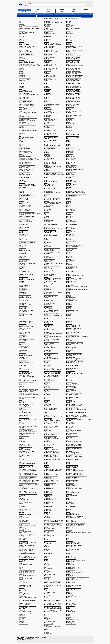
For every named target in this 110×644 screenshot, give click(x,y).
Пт (42, 16)
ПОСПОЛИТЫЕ (70, 367)
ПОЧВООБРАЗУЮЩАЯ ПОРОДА (73, 569)
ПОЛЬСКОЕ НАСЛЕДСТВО (50, 428)
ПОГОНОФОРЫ (23, 110)
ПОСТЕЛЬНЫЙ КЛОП (71, 390)
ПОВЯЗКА (21, 84)
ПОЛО (45, 241)
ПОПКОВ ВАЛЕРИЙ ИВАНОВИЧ (73, 57)
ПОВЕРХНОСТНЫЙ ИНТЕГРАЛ (26, 56)
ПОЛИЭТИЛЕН (47, 187)
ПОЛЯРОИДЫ (47, 512)
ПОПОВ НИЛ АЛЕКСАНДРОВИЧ (73, 95)
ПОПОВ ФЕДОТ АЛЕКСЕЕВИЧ (73, 102)
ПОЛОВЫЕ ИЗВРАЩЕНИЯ (49, 270)
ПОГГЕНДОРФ (22, 90)
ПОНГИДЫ (46, 584)
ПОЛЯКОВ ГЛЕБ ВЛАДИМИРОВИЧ (51, 454)
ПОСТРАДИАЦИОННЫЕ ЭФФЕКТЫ (74, 425)
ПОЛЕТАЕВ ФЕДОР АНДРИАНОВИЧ (27, 573)
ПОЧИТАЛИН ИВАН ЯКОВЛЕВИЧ (74, 588)
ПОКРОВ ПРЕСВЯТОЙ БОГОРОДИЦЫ (28, 464)
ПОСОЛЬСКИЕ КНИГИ (71, 348)
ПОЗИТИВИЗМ (23, 403)
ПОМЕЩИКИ (46, 540)
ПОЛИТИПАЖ (47, 128)
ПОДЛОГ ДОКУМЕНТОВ (25, 251)
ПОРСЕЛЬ (69, 201)
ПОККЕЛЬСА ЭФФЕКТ (24, 453)
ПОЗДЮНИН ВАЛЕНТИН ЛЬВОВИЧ (27, 397)
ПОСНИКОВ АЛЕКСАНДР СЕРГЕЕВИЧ (75, 342)
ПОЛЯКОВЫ (46, 462)
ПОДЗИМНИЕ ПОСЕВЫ (24, 226)
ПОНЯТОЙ (69, 37)
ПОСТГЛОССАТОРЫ (71, 386)
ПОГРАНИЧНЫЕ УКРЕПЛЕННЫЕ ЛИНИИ (28, 118)
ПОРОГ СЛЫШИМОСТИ (72, 160)
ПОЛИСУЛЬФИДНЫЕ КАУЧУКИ (50, 119)
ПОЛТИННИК (47, 332)
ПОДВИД (21, 154)
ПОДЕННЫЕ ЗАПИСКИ (24, 202)
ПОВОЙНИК (22, 74)
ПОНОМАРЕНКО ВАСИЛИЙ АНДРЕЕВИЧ (53, 607)
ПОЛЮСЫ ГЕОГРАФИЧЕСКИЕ (50, 436)
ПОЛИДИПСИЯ (47, 27)
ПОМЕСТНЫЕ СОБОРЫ (49, 530)
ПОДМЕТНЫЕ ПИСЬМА (24, 259)
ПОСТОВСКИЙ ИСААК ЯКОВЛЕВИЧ (74, 406)
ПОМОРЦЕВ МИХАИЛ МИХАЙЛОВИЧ (52, 555)
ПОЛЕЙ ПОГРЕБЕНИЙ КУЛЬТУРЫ (27, 545)
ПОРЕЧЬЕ (69, 144)
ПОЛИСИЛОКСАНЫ (48, 110)
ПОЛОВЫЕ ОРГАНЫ (48, 273)
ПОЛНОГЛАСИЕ (47, 222)
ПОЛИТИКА (46, 126)
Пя (59, 16)
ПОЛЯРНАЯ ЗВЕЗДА (48, 489)
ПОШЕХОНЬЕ (69, 610)
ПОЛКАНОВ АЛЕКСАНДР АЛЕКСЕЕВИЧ (52, 198)
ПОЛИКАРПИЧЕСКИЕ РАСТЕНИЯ (51, 43)
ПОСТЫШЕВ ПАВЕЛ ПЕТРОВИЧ (73, 433)
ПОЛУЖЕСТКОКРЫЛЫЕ (49, 346)
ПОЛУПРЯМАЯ (47, 379)
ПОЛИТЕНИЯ (47, 124)
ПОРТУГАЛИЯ (69, 244)
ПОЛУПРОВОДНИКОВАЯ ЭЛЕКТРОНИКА (53, 370)
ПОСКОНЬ (69, 316)
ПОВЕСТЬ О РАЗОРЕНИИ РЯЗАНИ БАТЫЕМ (29, 64)
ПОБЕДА (21, 23)
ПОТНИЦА (69, 501)
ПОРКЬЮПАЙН (70, 153)
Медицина (36, 12)
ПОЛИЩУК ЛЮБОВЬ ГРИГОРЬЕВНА (52, 182)
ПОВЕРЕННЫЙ (23, 43)
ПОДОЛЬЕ (22, 281)
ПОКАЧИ (21, 448)
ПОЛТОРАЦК (47, 335)
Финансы (49, 10)
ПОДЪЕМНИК (22, 359)
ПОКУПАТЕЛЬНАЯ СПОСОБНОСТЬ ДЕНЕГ (29, 493)
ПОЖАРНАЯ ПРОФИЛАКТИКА (26, 372)
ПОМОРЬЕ (46, 559)
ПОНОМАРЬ (46, 614)
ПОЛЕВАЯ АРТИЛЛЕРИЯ (25, 523)
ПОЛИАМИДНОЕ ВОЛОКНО (25, 585)
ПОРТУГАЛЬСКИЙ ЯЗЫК (72, 248)
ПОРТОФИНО (69, 237)
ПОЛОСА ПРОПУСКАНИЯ (49, 303)
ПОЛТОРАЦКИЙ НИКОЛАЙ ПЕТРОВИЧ (52, 337)
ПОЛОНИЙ (46, 287)
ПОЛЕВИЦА (22, 525)
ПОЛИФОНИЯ (47, 157)
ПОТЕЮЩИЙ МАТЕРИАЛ (72, 495)
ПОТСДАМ (69, 531)
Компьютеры (37, 10)
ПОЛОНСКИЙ (47, 294)
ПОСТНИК (69, 403)
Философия (86, 10)
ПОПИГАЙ (69, 55)
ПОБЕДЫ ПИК (22, 30)
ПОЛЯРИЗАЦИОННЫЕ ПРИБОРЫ (51, 475)
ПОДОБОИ (22, 276)
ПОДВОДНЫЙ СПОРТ (24, 171)
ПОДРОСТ (22, 316)
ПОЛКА (45, 197)
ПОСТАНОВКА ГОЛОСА (71, 384)
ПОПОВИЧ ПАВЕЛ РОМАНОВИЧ (73, 111)
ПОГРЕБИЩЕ (22, 126)
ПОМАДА (46, 515)
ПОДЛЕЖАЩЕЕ (23, 248)
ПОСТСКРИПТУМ (70, 428)
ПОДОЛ (21, 278)
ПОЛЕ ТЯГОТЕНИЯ (23, 520)
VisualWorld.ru (29, 640)
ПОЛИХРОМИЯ (47, 161)
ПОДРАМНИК (22, 313)
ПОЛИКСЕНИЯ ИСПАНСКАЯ (50, 57)
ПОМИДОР (46, 542)
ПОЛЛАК (46, 208)
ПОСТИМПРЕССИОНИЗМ (72, 395)
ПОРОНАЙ (69, 179)
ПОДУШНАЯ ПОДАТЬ (24, 348)
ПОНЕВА (46, 588)
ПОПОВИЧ (69, 110)
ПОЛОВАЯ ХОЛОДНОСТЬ (49, 249)
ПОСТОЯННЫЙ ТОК (71, 422)
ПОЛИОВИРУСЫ (47, 88)
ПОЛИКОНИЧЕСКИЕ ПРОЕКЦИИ (51, 52)
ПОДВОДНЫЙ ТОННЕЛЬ (25, 172)
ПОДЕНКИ (22, 201)
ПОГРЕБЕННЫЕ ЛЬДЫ (24, 124)
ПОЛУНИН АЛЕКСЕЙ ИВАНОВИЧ (51, 359)
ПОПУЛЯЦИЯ (69, 131)
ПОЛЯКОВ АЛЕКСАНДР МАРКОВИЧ (52, 451)
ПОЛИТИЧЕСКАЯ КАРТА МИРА (51, 129)
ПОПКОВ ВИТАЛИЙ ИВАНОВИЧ (73, 60)
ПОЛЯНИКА (46, 465)
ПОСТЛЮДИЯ (69, 400)
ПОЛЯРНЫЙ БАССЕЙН (49, 505)
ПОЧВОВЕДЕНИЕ (70, 565)
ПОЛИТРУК (46, 142)
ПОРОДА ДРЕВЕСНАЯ (71, 165)
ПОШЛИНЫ (69, 613)
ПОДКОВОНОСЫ (23, 240)
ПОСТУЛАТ (69, 429)
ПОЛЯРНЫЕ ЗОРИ (48, 498)
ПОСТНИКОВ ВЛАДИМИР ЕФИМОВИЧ (75, 404)
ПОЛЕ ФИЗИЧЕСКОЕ (24, 522)
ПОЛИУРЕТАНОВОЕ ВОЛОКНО (51, 147)
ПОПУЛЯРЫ (69, 129)
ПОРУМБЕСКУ (70, 256)
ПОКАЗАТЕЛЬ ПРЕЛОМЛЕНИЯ (26, 443)
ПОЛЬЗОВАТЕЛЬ (47, 406)
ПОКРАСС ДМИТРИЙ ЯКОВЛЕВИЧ (27, 461)
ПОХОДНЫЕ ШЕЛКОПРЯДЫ (72, 544)
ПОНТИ (45, 628)
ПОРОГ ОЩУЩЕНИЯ (71, 157)
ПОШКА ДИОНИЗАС (71, 612)
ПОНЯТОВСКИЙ (70, 34)
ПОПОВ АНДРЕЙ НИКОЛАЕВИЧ (73, 71)
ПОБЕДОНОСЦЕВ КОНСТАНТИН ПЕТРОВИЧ (29, 27)
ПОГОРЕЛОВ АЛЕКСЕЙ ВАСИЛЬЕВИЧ (28, 113)
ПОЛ (20, 497)
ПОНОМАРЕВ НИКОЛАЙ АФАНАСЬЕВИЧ (53, 603)
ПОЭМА (68, 616)
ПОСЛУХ (68, 339)
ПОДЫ (21, 364)
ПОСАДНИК (69, 296)
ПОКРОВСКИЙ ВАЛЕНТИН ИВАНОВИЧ (28, 471)
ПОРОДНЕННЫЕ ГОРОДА (72, 168)
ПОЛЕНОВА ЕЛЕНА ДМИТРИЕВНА (27, 559)
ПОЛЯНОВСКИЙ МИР (48, 468)
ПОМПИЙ (46, 576)
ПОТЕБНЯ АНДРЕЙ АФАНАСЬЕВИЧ (74, 454)
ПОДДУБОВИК (22, 197)
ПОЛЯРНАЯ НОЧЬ (48, 491)
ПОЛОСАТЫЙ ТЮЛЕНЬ (49, 309)
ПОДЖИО (21, 208)
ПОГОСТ (21, 115)
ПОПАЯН (68, 43)
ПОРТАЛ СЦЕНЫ (70, 209)
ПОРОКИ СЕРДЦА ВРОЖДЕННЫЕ (74, 176)
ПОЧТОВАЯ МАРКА (71, 602)
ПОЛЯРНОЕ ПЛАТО (48, 494)
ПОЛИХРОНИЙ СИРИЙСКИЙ (50, 164)
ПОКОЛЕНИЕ (22, 457)
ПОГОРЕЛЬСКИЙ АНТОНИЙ (25, 114)
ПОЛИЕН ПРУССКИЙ (48, 37)
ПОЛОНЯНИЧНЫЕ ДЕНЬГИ (50, 296)
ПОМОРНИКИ (47, 552)
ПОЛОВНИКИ (47, 254)
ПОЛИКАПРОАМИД (48, 41)
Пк (31, 16)
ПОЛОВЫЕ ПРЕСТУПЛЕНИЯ (50, 274)
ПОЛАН (21, 504)
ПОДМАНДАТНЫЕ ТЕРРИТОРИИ (26, 255)
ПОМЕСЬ (46, 534)
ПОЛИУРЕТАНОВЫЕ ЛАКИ (50, 149)
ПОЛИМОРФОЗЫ (48, 71)
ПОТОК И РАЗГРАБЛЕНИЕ (72, 504)
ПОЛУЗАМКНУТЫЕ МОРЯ (49, 348)
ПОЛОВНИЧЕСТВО (48, 255)
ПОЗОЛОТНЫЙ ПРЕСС (24, 424)
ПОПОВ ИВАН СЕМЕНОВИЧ (73, 86)
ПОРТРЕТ (69, 238)
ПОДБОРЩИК (22, 150)
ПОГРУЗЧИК (22, 133)
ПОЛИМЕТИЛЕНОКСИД (49, 66)
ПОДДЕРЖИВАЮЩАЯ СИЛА (26, 194)
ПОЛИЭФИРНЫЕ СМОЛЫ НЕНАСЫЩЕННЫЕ (54, 193)
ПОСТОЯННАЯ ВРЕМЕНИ (72, 408)
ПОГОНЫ (21, 111)
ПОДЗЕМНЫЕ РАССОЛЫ (25, 220)
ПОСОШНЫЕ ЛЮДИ (71, 357)
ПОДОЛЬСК (22, 283)
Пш (50, 16)
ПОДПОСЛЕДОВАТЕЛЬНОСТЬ (26, 305)
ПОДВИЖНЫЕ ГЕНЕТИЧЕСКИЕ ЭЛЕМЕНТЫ (29, 160)
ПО (20, 19)
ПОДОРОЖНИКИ (23, 290)
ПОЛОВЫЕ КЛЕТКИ (48, 272)
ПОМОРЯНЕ (46, 560)
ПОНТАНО (46, 625)
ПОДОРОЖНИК (23, 288)
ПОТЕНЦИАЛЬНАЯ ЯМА (72, 479)
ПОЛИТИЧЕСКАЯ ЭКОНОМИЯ (50, 133)
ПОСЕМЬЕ (69, 309)
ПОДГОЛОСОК (22, 182)
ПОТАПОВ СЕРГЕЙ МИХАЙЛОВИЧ (74, 447)
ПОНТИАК (46, 630)
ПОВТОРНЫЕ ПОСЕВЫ (24, 82)
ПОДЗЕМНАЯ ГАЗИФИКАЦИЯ (26, 211)
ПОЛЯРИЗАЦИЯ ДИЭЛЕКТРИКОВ (51, 480)
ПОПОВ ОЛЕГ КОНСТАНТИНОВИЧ (74, 96)
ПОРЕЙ (68, 142)
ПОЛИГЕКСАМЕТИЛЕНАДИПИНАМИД (28, 613)
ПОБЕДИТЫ (22, 25)
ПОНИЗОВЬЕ (47, 594)
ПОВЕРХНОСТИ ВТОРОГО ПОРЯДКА (27, 49)
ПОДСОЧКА (22, 330)
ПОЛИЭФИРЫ (47, 194)
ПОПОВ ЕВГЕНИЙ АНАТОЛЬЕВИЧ (74, 82)
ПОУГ (68, 540)
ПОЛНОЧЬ (46, 240)
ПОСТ (68, 375)
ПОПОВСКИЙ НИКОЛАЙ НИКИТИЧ (74, 115)
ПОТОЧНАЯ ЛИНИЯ (71, 513)
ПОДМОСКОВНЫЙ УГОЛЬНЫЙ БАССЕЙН (28, 263)
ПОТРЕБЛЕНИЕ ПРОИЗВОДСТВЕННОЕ (75, 525)
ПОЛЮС (46, 433)
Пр (39, 16)
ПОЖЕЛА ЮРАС (23, 379)
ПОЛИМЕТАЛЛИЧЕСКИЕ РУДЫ (51, 64)
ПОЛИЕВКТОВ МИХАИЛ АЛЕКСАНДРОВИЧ (53, 35)
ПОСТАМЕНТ (69, 381)
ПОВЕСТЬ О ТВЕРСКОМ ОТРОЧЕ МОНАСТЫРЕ (30, 66)
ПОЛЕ (21, 513)
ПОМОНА (46, 551)
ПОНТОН (68, 24)
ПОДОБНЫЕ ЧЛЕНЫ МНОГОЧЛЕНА (27, 274)
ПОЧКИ (68, 592)
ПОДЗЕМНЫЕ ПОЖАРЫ (25, 219)
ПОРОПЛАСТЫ (70, 186)
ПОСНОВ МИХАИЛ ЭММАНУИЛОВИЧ (75, 343)
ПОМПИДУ (46, 573)
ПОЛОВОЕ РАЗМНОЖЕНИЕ (50, 258)
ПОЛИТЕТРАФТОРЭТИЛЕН (50, 125)
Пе (25, 16)
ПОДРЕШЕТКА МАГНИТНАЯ (25, 314)
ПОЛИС (45, 102)
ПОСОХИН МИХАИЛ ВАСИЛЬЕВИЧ (74, 353)
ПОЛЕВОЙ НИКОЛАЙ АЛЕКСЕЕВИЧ (27, 534)
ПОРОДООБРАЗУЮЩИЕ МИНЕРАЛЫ (74, 169)
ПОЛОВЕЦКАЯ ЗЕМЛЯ (49, 251)
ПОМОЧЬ (46, 562)
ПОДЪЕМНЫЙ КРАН (24, 360)
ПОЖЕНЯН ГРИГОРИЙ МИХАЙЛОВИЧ (28, 381)
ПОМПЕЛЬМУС (47, 572)
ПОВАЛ (21, 35)
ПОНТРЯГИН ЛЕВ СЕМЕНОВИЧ (73, 28)
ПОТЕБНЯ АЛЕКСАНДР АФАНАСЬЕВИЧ (75, 453)
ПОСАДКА (69, 295)
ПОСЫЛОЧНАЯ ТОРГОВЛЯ (72, 436)
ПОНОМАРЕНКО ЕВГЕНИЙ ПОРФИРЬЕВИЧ (53, 610)
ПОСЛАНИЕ (69, 319)
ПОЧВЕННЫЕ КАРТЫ (71, 559)
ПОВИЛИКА (22, 68)
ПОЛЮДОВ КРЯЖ (48, 431)
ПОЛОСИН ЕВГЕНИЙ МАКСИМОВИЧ (52, 310)
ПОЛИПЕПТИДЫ (47, 92)
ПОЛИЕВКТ (46, 32)
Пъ (52, 16)
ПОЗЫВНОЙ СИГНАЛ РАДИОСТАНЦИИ (28, 426)
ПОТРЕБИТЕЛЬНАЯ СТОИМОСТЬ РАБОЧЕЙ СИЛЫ (78, 519)
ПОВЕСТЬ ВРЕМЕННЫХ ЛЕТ (26, 61)
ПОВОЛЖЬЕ (22, 75)
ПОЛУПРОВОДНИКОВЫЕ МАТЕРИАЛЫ (52, 371)
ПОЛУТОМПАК (47, 384)
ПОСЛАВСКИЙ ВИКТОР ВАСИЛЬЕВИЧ (75, 317)
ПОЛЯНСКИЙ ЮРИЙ (48, 472)
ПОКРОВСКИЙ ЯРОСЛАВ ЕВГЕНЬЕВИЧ (28, 483)
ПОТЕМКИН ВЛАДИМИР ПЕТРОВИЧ (74, 457)
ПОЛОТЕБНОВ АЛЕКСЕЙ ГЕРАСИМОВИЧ (53, 317)
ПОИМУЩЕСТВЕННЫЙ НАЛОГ (26, 429)
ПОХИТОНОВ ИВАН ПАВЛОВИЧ (73, 542)
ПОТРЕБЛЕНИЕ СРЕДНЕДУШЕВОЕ (74, 526)
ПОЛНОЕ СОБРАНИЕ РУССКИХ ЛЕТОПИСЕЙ (54, 229)
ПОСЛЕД (68, 323)
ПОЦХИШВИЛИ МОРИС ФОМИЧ (73, 549)
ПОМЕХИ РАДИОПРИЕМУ (49, 536)
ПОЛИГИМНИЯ (23, 617)
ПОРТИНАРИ (69, 227)
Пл (33, 16)
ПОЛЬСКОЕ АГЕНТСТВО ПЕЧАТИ (51, 426)
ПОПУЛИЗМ (69, 126)
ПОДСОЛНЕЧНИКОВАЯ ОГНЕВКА (27, 327)
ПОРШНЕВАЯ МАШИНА (72, 280)
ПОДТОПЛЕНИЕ (23, 341)
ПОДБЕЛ (21, 146)
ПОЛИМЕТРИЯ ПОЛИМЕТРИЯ (50, 68)
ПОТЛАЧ (68, 500)
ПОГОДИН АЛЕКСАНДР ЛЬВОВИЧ (27, 104)
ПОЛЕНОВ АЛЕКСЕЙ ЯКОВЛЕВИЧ (27, 549)
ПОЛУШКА (46, 390)
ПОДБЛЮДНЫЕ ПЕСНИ (24, 149)
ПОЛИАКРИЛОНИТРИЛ (24, 584)
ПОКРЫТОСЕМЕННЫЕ (24, 487)
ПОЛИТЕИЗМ (47, 122)
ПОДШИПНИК (22, 354)
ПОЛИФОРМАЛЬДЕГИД (49, 158)
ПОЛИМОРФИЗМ (47, 70)
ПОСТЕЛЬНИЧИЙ (70, 389)
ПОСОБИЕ (69, 345)
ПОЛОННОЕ (46, 291)
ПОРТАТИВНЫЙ (70, 216)
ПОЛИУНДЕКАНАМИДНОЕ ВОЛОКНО (52, 146)
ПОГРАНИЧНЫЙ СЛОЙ (24, 119)
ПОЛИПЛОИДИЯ (47, 93)
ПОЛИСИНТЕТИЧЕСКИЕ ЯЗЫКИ (51, 113)
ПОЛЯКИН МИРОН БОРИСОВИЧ (51, 450)
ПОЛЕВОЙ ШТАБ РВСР (24, 538)
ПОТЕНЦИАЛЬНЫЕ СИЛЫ (72, 480)
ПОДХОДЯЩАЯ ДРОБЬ (24, 349)
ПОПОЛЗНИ (69, 121)
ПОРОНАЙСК (69, 180)
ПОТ (67, 439)
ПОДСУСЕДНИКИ (23, 337)
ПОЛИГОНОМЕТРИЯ (48, 20)
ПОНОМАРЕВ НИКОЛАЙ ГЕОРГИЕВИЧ (52, 605)
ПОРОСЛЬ (69, 187)
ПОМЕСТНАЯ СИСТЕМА (49, 529)
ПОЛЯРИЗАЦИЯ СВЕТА (49, 482)
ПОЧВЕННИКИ (70, 556)
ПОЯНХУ (68, 619)
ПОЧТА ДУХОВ (70, 599)
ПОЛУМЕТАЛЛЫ (47, 357)
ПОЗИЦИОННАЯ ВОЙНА (25, 411)
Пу (43, 16)
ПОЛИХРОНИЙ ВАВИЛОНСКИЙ (51, 162)
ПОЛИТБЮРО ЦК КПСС (49, 121)
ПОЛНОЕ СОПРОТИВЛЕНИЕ (50, 230)
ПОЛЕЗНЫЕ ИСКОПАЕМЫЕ (25, 544)
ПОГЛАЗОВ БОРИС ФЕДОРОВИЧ (27, 92)
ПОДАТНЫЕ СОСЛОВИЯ (25, 143)
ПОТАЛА (68, 440)
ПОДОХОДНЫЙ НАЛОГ (24, 294)
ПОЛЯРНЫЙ (46, 504)
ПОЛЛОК (46, 213)
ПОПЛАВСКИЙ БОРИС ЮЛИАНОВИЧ (74, 63)
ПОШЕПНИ (69, 609)
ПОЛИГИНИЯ (22, 619)
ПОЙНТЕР (22, 439)
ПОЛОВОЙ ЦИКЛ (47, 262)
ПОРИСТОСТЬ (70, 151)
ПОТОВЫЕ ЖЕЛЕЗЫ (71, 502)
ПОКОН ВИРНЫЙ (23, 458)
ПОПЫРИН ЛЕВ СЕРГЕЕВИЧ (73, 136)
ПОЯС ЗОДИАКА (70, 621)
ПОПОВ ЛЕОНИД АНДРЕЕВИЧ (73, 89)
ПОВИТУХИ (22, 70)
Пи (29, 16)
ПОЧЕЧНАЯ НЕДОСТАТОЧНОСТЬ (74, 584)
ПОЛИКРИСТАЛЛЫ (48, 55)
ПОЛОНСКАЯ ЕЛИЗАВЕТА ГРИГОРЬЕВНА (53, 292)
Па (19, 16)
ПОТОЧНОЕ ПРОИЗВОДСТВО (73, 515)
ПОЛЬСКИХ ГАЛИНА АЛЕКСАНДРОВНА (52, 425)
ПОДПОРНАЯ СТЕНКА (24, 301)
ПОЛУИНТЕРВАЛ (48, 350)
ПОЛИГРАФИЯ (47, 21)
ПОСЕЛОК (69, 307)
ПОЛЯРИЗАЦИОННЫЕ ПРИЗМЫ (51, 476)
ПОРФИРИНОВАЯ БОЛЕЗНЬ (73, 267)
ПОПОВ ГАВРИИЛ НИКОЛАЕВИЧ (74, 78)
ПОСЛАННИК (69, 321)
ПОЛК (45, 196)
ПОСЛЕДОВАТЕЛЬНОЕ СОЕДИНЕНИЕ (75, 328)
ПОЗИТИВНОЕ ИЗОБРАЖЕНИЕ (26, 404)
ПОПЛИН (68, 64)
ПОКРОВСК (22, 468)
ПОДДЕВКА (22, 191)
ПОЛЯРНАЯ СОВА (48, 493)
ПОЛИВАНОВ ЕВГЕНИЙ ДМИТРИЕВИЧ (28, 598)
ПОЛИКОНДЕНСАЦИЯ (49, 50)
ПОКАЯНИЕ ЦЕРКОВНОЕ (25, 450)
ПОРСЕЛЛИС (69, 200)
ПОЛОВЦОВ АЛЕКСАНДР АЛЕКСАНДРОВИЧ (53, 263)
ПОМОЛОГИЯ (47, 549)
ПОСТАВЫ (69, 379)
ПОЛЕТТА (21, 574)
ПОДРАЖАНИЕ (23, 309)
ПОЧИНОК (69, 587)
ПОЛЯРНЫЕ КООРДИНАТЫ (50, 500)
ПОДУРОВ (22, 343)
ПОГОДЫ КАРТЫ (23, 108)
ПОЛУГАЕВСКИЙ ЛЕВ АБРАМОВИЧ (51, 342)
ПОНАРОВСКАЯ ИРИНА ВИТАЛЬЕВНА (52, 583)
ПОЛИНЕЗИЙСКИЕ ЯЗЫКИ (50, 77)
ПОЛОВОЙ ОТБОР (48, 260)
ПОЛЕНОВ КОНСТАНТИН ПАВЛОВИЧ (28, 558)
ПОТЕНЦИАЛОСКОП (71, 472)
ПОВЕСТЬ (22, 60)
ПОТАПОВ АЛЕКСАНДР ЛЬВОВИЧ (74, 446)
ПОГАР (21, 89)
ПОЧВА (68, 555)
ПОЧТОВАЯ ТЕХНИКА (71, 605)
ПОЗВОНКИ (22, 385)
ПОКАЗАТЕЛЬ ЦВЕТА (24, 444)
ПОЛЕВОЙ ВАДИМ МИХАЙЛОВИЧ (27, 531)
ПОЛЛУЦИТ (46, 216)
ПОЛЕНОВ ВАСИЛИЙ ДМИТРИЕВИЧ (27, 554)
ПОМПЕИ (46, 567)
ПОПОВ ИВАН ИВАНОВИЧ (72, 85)
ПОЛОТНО (46, 319)
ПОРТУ (68, 243)
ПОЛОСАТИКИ (47, 305)
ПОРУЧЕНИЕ (69, 258)
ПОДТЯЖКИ (22, 342)
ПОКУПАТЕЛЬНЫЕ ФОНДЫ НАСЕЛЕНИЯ (28, 494)
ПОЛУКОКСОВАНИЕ (48, 352)
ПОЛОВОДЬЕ (47, 256)
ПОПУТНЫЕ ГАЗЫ (70, 133)
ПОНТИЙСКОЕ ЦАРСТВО (72, 19)
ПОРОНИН (69, 183)
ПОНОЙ (45, 599)
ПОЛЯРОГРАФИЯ (48, 511)
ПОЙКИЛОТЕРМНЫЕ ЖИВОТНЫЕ (27, 433)
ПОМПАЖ (46, 566)
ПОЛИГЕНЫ (22, 616)
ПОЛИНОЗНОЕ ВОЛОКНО (49, 82)
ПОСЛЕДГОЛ (69, 324)
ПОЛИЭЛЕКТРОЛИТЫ (49, 186)
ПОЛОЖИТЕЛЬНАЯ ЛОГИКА (50, 280)
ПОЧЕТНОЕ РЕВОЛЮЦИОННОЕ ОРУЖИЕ (76, 578)
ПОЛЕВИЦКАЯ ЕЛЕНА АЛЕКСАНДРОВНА (28, 526)
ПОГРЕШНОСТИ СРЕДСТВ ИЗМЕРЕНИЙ (28, 131)
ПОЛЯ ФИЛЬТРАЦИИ (48, 447)
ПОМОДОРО (47, 547)
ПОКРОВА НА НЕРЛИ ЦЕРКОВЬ (26, 465)
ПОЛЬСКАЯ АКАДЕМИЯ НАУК (50, 408)
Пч (48, 16)
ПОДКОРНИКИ (22, 245)
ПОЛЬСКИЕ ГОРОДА (48, 415)
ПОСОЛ (68, 346)
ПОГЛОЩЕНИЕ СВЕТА (24, 99)
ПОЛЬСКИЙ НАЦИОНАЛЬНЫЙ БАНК (52, 421)
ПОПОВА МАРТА (70, 107)
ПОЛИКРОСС (47, 56)
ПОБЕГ (21, 21)
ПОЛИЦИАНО (47, 171)
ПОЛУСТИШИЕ (47, 382)
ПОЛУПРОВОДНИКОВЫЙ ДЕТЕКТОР (52, 374)
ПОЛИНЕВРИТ (47, 74)
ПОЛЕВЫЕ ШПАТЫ (23, 541)
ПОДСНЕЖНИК (23, 324)
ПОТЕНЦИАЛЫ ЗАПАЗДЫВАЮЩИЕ (74, 473)
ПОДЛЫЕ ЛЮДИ (23, 252)
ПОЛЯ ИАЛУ (46, 443)
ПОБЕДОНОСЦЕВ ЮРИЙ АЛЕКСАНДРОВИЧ (29, 28)
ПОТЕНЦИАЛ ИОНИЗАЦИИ (72, 466)
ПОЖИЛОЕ (22, 384)
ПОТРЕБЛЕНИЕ (70, 520)
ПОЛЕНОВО (22, 560)
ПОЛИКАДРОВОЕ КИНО (49, 39)
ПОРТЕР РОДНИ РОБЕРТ (72, 225)
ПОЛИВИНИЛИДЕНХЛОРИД (25, 603)
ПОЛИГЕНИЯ (22, 614)
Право (73, 10)
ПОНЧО (68, 30)
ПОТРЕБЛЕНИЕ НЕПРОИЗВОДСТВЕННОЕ (76, 523)
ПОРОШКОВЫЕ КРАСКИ (72, 197)
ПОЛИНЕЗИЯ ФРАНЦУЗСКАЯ (50, 79)
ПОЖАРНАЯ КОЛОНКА (24, 370)
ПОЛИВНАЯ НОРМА (24, 607)
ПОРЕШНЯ (69, 146)
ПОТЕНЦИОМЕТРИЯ (71, 484)
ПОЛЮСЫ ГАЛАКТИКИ (49, 435)
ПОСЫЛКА (69, 435)
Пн (35, 16)
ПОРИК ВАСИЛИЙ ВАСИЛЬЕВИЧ (74, 150)
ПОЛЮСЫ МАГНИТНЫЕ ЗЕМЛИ (51, 439)
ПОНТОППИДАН (70, 25)
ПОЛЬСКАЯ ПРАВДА (48, 414)
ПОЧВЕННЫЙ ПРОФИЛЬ (72, 562)
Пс (40, 16)
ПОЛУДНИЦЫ (47, 345)
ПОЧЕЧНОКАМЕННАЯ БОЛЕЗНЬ (73, 585)
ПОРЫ (68, 284)
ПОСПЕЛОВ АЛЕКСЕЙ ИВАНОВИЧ (74, 359)
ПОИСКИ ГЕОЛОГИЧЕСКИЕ (25, 431)
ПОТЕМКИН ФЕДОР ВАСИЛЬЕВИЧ (74, 461)
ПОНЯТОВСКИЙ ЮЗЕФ (71, 35)
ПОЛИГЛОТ (22, 620)
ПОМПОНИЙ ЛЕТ (48, 578)
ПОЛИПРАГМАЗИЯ (48, 95)
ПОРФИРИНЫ (69, 269)
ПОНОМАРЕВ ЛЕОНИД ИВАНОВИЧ (51, 602)
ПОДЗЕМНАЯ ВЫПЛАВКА (25, 209)
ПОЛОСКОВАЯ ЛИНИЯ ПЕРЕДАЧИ (51, 313)
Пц (47, 16)
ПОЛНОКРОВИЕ (47, 233)
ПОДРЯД (21, 319)
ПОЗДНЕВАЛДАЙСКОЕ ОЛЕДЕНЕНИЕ (28, 390)
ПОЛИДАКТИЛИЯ (48, 24)
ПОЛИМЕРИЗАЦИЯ (48, 60)
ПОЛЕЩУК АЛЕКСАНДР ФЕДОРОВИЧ (28, 576)
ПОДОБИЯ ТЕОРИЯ (24, 273)
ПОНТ (45, 623)
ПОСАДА (68, 292)
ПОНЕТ (45, 589)
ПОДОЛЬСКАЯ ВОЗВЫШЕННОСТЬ (27, 284)
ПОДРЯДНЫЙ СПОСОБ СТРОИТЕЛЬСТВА (29, 320)
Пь (55, 16)
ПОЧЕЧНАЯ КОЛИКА (71, 581)
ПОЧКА (68, 591)
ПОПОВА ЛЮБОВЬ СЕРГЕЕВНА (73, 106)
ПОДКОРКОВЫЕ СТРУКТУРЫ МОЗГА (27, 243)
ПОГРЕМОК (22, 128)
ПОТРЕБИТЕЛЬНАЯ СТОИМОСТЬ (74, 518)
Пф (44, 16)
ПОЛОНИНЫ (47, 288)
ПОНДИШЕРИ (47, 587)
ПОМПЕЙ (46, 570)
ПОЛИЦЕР (46, 169)
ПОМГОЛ (46, 516)
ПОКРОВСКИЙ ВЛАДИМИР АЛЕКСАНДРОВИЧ (29, 472)
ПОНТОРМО (69, 27)
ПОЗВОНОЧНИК (23, 386)
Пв (21, 16)
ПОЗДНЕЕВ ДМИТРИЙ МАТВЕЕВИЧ (27, 393)
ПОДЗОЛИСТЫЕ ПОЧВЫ (25, 227)
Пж (26, 16)
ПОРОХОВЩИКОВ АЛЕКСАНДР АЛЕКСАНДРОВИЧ (77, 193)
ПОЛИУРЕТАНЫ (47, 150)
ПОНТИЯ (68, 23)
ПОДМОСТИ (22, 265)
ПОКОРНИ (22, 460)
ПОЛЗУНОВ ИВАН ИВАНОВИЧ (26, 578)
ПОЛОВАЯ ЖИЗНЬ (48, 247)
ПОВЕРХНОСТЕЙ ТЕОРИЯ (25, 48)
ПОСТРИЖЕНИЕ (70, 426)
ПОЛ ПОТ (21, 498)
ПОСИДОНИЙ (69, 314)
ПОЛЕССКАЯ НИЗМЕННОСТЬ (26, 565)
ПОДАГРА (21, 139)
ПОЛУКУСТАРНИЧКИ (48, 356)
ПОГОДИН (22, 107)
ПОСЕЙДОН (69, 305)
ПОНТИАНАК (47, 631)
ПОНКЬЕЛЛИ (47, 596)
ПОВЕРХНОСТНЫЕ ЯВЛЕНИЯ (26, 55)
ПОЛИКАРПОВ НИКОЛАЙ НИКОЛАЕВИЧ (53, 45)
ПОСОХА (68, 352)
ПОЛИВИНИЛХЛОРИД (24, 605)
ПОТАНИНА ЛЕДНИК (71, 443)
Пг (22, 16)
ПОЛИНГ (46, 72)
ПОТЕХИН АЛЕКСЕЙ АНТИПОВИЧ (74, 491)
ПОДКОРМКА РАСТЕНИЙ (25, 244)
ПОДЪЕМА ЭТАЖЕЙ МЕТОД (25, 356)
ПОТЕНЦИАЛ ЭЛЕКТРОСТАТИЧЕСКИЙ (75, 471)
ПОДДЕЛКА (22, 193)
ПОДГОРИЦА (22, 183)
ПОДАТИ (21, 142)
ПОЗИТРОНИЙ (23, 410)
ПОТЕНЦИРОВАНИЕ (71, 486)
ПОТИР (68, 498)
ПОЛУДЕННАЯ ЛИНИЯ (49, 343)
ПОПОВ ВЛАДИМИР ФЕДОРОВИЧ (74, 77)
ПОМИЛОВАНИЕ (47, 544)
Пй (30, 16)
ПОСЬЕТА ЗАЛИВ (70, 437)
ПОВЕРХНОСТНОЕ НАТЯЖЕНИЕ (27, 53)
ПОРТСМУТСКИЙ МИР (71, 241)
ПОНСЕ (45, 617)
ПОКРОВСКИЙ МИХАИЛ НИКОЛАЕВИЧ (28, 478)
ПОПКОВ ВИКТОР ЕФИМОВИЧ (73, 59)
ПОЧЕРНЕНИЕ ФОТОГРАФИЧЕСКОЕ (74, 573)
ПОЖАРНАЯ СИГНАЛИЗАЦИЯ (26, 374)
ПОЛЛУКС (46, 215)
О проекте (30, 4)
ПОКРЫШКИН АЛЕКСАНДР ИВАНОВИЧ (28, 490)
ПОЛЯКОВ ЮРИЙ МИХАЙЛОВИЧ (51, 461)
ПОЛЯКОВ (46, 458)
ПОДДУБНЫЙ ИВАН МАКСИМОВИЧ (27, 196)
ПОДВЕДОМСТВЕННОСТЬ (25, 151)
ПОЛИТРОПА (47, 139)
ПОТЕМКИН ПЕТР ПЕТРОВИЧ (73, 460)
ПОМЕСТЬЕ (46, 533)
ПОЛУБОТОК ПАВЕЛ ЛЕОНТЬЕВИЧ (51, 339)
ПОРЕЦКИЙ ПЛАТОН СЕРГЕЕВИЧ (74, 143)
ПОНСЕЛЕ (46, 620)
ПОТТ (68, 534)
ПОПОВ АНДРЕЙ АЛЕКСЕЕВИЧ (73, 70)
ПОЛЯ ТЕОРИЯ (47, 446)
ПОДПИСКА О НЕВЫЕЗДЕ (25, 295)
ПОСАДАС (69, 294)
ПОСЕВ (68, 303)
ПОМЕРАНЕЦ (47, 518)
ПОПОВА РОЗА (70, 108)
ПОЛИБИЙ (22, 595)
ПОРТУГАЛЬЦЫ (70, 249)
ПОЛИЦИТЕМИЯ (47, 176)
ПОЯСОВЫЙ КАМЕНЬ (71, 624)
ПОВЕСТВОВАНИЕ (23, 59)
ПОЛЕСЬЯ (22, 567)
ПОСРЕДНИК (69, 370)
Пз (28, 16)
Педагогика (49, 12)
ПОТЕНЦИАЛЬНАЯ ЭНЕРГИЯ (73, 478)
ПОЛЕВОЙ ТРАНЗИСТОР (25, 536)
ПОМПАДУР (46, 565)
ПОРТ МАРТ (69, 205)
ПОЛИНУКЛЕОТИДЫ (48, 85)
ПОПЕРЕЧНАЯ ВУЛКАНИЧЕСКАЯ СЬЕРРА (76, 49)
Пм (34, 16)
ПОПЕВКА (69, 45)
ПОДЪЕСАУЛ (22, 361)
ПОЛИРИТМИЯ (47, 100)
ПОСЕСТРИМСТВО (71, 312)
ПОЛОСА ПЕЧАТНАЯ (48, 301)
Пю (58, 16)
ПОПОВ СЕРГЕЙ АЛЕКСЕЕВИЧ (73, 99)
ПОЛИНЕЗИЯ (47, 81)
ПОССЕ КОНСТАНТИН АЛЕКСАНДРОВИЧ (75, 374)
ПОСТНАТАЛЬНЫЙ (71, 401)
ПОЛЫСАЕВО (47, 400)
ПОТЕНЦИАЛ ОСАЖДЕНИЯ (72, 468)
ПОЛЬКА (46, 407)
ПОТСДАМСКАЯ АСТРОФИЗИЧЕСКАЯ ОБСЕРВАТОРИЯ (79, 533)
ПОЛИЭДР (46, 183)
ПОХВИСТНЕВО (70, 541)
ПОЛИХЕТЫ (46, 160)
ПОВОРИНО (22, 77)
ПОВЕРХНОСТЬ (23, 57)
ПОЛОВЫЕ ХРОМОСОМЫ (49, 276)
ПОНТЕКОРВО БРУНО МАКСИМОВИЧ (52, 627)
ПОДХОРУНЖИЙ (23, 350)
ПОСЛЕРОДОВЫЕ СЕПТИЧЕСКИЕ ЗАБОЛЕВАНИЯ (77, 337)
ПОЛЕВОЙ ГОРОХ (23, 533)
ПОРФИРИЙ (69, 265)
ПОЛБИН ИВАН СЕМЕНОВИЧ (26, 509)
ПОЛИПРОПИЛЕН (48, 96)
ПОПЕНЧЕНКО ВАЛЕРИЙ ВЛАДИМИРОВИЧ (76, 46)
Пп (38, 16)
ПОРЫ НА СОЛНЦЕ (71, 285)
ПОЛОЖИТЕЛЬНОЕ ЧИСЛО (50, 281)
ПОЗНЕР (21, 422)
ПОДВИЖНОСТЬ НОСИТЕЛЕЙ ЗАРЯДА (28, 158)
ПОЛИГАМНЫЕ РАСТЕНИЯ (25, 612)
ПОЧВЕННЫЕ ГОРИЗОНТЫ (72, 558)
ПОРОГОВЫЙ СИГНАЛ (71, 161)
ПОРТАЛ (68, 208)
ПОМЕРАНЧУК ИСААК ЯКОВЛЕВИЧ (51, 525)
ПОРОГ (68, 155)
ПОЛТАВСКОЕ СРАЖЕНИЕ (50, 331)
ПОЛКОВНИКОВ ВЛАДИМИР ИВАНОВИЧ (53, 202)
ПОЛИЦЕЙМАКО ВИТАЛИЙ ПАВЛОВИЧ (52, 166)
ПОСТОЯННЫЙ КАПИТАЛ (72, 414)
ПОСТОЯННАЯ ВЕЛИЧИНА (72, 407)
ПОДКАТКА (22, 237)
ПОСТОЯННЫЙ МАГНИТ (72, 418)
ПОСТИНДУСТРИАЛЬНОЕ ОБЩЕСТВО (75, 396)
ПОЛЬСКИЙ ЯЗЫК (48, 424)
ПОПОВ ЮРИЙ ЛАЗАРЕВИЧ (72, 104)
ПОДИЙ (21, 231)
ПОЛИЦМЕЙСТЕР (48, 179)
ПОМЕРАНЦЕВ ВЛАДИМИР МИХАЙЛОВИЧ (53, 522)
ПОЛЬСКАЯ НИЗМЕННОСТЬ (50, 410)
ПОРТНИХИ (69, 233)
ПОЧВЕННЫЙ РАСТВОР (72, 563)
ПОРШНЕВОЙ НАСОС (71, 281)
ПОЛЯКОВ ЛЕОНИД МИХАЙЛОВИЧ (51, 455)
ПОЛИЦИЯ (46, 178)
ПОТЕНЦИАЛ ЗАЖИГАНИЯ (72, 465)
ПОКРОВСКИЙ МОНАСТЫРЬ (26, 479)
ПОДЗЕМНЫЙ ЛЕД (23, 223)
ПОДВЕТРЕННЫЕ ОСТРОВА (26, 153)
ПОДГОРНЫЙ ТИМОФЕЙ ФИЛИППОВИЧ (28, 186)
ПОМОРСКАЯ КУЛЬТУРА (49, 554)
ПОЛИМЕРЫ (46, 63)
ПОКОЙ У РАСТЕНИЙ (24, 455)
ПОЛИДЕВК (46, 25)
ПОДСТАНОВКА (23, 331)
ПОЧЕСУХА (69, 574)
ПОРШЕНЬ (69, 277)
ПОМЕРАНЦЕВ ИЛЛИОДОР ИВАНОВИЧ (52, 523)
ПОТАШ (68, 450)
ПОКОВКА (22, 454)
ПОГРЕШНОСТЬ (23, 132)
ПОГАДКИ (21, 85)
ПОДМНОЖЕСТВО (23, 260)
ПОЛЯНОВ (46, 466)
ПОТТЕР (68, 536)
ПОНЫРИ (68, 31)
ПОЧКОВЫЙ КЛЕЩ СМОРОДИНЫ (74, 596)
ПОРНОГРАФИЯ (70, 154)
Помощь (35, 4)
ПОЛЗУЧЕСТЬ (22, 581)
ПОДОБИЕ (22, 269)
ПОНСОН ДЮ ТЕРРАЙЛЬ (49, 621)
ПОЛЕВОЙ (22, 530)
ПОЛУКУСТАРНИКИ (48, 354)
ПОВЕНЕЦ (22, 42)
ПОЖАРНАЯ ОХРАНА (24, 371)
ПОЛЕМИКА (22, 547)
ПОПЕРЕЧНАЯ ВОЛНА (71, 48)
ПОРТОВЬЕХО (70, 236)
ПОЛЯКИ (46, 448)
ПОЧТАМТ (69, 601)
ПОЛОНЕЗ (46, 285)
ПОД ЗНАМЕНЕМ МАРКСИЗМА (26, 137)
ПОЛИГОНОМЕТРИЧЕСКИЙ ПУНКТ (51, 19)
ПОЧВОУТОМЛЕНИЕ (71, 570)
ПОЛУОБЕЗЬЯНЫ (48, 360)
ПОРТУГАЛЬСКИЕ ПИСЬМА (72, 247)
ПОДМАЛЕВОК (23, 254)
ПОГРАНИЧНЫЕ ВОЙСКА (25, 117)
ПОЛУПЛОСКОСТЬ (48, 364)
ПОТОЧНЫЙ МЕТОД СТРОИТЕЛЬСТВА (75, 516)
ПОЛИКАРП (46, 42)
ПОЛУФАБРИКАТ (47, 388)
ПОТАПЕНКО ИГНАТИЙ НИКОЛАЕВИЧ (75, 444)
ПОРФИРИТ (69, 270)
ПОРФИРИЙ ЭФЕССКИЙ (72, 266)
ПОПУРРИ (69, 132)
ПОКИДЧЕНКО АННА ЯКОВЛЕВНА (27, 451)
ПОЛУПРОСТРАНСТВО (49, 378)
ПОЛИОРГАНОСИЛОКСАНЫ (50, 90)
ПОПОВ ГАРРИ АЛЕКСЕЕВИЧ (73, 81)
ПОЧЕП (68, 572)
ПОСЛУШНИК (69, 341)
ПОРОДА (68, 164)
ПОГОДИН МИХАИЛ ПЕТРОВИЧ (26, 106)
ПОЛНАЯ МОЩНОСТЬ (49, 220)
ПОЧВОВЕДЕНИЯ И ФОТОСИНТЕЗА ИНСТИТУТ (77, 566)
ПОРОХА (68, 190)
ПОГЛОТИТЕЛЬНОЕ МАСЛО (25, 96)
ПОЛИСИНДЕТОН (48, 111)
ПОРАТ (68, 139)
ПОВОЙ (21, 72)
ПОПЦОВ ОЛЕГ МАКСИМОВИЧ (73, 135)
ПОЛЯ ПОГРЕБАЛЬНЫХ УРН (50, 444)
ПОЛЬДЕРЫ (46, 403)
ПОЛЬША (46, 429)
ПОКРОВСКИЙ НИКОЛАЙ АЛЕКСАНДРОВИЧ (29, 480)
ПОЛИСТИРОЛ (47, 118)
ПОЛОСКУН (46, 314)
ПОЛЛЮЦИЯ (47, 218)
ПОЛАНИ (21, 505)
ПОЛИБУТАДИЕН (23, 596)
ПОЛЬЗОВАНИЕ (47, 404)
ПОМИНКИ (46, 545)
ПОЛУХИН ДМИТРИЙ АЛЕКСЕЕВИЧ (52, 389)
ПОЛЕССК (22, 563)
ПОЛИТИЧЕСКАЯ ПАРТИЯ (50, 131)
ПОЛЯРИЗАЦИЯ (47, 478)
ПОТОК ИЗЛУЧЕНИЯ (71, 505)
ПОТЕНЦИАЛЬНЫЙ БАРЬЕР (73, 482)
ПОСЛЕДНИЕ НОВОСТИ (72, 327)
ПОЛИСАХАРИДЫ (48, 106)
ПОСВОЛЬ (69, 302)
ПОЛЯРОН (46, 513)
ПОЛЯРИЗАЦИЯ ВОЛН (49, 479)
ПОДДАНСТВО (22, 190)
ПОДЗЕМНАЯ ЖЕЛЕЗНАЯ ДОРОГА (27, 212)
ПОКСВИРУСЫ (23, 491)
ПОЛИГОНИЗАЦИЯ (23, 624)
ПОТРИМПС (69, 530)
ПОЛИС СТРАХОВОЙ (48, 103)
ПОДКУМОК (22, 247)
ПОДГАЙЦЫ (22, 180)
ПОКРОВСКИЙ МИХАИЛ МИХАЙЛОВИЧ (28, 476)
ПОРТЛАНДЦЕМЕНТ (71, 229)
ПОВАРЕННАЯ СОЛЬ (24, 38)
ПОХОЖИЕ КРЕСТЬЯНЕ (72, 547)
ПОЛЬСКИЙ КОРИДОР (49, 419)
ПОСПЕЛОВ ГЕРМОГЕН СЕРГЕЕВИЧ (74, 361)
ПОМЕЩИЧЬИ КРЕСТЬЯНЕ (50, 541)
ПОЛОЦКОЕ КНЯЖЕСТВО (49, 325)
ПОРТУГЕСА (69, 251)
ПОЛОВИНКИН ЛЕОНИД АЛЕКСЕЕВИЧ (52, 252)
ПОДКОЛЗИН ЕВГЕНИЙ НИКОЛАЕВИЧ (28, 241)
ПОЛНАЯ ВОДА (47, 219)
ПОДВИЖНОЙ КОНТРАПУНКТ (26, 157)
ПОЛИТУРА (46, 143)
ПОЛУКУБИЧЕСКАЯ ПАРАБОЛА (51, 353)
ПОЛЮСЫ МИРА (47, 440)
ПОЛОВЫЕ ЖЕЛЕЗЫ (48, 269)
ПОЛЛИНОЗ (46, 212)
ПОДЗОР (21, 229)
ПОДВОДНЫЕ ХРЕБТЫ (24, 168)
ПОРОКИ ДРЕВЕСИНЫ (71, 172)
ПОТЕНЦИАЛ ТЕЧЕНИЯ (72, 469)
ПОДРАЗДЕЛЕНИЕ (23, 312)
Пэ (56, 16)
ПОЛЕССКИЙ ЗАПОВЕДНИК (25, 566)
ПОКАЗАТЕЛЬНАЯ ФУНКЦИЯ (26, 447)
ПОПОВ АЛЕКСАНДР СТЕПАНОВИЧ (74, 67)
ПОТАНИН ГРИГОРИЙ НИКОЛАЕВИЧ (74, 442)
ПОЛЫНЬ (46, 397)
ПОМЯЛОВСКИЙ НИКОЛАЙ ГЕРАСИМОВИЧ (53, 581)
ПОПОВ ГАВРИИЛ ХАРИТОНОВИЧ (74, 79)
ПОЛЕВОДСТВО (23, 529)
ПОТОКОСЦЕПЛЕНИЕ (71, 508)
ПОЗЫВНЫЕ (22, 428)
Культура (24, 12)
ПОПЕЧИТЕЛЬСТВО (71, 53)
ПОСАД (68, 291)
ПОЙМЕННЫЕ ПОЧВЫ (24, 436)
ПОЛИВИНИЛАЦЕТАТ (24, 602)
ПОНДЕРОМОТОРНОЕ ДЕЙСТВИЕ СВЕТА (53, 585)
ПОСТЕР (68, 392)
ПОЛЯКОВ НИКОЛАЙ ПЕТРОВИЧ (51, 457)
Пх (46, 16)
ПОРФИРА (69, 263)
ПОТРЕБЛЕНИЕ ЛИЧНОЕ (72, 522)
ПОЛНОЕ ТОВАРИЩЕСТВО (50, 231)
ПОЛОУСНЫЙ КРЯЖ (48, 321)
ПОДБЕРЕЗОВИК (23, 147)
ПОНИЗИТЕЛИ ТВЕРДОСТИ (50, 592)
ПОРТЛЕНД (69, 230)
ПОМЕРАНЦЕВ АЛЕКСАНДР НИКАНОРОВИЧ (54, 520)
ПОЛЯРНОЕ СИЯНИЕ (48, 495)
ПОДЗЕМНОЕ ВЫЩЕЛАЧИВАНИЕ (27, 216)
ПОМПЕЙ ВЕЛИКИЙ (48, 569)
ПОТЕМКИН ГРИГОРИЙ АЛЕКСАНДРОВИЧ (76, 458)
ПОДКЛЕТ (21, 238)
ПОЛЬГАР (46, 401)
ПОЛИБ (21, 592)
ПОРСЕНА (69, 202)
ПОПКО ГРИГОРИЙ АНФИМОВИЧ (74, 56)
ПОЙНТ (21, 437)
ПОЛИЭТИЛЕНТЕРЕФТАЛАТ (50, 189)
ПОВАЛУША (22, 37)
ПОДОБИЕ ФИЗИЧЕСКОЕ (25, 270)
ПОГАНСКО (22, 88)
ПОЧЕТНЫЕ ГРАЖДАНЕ (72, 580)
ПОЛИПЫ (46, 99)
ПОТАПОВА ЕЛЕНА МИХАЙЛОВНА (74, 448)
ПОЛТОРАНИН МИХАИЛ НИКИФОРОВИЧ (53, 334)
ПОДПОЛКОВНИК (23, 299)
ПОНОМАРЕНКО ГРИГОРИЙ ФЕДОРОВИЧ (53, 609)
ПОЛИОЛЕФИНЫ (47, 89)
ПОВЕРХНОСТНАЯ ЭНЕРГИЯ (26, 52)
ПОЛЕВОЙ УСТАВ (23, 537)
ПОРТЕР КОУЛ (70, 220)
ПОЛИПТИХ (46, 97)
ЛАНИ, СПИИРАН (30, 638)
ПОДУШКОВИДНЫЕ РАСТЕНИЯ (26, 346)
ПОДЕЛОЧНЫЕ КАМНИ (24, 200)
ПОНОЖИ (46, 598)
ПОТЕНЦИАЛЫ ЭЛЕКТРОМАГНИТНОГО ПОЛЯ (77, 476)
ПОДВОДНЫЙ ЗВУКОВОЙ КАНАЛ (27, 169)
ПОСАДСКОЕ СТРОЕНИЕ (72, 301)
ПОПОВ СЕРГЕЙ (70, 100)
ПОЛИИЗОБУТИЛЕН (48, 38)
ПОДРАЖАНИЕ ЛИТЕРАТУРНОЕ (26, 310)
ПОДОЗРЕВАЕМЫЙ (24, 277)
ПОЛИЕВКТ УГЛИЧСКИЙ (49, 34)
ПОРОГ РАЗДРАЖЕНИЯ (72, 158)
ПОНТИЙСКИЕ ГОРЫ (48, 634)
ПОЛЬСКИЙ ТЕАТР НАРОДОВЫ (51, 422)
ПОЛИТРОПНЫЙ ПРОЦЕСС (50, 140)
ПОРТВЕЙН (69, 218)
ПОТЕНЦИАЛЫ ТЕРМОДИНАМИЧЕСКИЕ (75, 475)
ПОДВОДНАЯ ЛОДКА (24, 164)
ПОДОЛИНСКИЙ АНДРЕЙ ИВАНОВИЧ (28, 280)
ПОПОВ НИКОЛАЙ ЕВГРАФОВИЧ (74, 93)
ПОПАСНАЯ (69, 42)
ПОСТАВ (68, 377)
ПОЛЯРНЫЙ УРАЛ (48, 509)
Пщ (51, 16)
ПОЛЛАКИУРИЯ (47, 209)
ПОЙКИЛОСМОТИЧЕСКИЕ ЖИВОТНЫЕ (28, 432)
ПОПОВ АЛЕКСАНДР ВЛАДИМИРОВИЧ (75, 66)
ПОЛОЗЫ (46, 283)
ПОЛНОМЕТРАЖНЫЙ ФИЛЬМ (50, 236)
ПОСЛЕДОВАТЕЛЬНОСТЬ (72, 330)
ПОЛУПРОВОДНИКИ (48, 368)
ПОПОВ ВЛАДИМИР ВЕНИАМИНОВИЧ (75, 75)
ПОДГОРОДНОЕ (23, 187)
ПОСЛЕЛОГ (69, 334)
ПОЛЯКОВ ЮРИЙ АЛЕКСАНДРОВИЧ (52, 460)
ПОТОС (68, 511)
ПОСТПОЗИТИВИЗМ (71, 424)
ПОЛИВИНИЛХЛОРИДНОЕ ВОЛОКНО (28, 606)
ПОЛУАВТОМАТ (47, 338)
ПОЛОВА (46, 245)
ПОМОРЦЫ (46, 556)
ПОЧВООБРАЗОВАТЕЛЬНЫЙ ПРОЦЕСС (75, 567)
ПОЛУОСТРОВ (47, 361)
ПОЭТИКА (69, 617)
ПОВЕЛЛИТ (22, 41)
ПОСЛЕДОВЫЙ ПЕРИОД (72, 331)
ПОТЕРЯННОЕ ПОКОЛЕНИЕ (73, 490)
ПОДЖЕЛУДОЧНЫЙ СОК (25, 207)
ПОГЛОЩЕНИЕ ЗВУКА (24, 97)
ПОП (67, 39)
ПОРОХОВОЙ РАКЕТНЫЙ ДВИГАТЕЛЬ (75, 191)
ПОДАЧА (21, 144)
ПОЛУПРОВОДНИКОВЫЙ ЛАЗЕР (51, 377)
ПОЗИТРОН (22, 408)
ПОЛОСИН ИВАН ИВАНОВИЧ (50, 312)
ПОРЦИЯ (68, 274)
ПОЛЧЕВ (46, 393)
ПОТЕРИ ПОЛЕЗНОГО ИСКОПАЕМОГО (75, 489)
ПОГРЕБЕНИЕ (22, 122)
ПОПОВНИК (69, 114)
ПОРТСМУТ (69, 240)
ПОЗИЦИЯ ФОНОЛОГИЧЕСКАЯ (26, 415)
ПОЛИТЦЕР (46, 144)
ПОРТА (68, 207)
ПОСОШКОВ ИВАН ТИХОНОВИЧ (73, 354)
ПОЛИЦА (46, 165)
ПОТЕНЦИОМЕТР (70, 483)
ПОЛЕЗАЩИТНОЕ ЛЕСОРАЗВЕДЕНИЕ (28, 542)
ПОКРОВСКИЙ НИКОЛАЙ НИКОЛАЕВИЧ (28, 482)
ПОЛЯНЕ (46, 464)
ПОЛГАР (21, 511)
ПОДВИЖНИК (22, 155)
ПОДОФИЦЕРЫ (23, 292)
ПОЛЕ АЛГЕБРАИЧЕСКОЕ (25, 515)
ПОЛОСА (46, 299)
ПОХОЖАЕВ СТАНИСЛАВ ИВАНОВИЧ (75, 545)
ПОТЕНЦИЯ (69, 487)
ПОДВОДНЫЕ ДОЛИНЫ (24, 166)
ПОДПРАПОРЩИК (23, 306)
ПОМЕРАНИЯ (47, 519)
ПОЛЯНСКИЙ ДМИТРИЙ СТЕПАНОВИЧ (52, 471)
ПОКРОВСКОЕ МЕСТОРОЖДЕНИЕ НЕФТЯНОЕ (30, 484)
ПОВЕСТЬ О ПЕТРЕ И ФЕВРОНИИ (27, 63)
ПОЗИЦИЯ (22, 414)
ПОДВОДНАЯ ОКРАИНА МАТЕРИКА (27, 165)
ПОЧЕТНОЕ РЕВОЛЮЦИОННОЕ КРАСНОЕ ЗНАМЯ (77, 577)
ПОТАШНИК (69, 451)
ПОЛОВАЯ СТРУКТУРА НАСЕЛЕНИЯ (52, 248)
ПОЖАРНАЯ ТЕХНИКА (24, 375)
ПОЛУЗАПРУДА (47, 349)
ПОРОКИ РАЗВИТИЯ (71, 173)
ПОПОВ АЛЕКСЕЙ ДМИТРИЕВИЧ (74, 68)
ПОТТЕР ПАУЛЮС (70, 537)
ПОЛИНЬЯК (46, 86)
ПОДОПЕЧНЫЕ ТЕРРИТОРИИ (26, 285)
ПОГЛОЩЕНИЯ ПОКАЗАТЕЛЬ (26, 102)
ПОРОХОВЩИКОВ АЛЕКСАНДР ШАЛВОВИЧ (76, 194)
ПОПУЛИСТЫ (69, 128)
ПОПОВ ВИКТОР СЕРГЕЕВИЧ (73, 74)
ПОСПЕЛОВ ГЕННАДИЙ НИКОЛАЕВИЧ (75, 360)
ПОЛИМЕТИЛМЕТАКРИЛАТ (50, 67)
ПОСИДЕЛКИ (69, 313)
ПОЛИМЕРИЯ (47, 61)
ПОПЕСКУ (69, 52)
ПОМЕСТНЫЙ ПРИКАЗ (49, 531)
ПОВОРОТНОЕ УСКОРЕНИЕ (26, 79)
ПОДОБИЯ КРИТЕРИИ (24, 272)
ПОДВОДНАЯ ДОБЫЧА (24, 161)
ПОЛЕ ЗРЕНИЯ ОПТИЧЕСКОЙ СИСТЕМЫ (28, 519)
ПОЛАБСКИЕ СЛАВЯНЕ (24, 500)
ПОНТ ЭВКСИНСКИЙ (48, 624)
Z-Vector (23, 641)
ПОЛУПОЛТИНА (47, 366)
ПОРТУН (68, 254)
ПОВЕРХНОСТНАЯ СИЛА (25, 50)
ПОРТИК (68, 226)
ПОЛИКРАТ (46, 53)
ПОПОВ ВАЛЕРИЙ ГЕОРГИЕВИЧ (74, 72)
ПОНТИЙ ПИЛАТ (47, 632)
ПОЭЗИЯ (68, 614)
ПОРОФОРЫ (69, 189)
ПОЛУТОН (46, 385)
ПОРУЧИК (69, 259)
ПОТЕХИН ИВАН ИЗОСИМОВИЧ (73, 493)
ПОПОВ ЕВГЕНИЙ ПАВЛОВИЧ (73, 84)
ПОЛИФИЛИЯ (47, 155)
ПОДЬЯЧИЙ (22, 367)
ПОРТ (68, 204)
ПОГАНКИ (21, 86)
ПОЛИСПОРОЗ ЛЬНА (48, 117)
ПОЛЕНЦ (21, 562)
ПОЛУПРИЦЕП (47, 367)
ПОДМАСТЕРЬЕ (23, 258)
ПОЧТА (68, 598)
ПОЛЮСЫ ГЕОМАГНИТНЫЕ (50, 437)
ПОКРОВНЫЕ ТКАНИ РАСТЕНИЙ (27, 466)
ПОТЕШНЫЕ (69, 494)
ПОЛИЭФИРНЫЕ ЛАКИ (49, 191)
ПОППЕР (68, 122)
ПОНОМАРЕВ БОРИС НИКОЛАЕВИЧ (52, 601)
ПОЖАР (21, 368)
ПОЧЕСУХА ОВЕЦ (70, 576)
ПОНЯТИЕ (69, 32)
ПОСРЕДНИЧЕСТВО (71, 371)
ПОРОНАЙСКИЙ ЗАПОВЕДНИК (73, 182)
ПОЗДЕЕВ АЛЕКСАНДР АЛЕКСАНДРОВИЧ (29, 389)
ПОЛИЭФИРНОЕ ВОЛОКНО (50, 190)
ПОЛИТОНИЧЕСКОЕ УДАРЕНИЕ (51, 136)
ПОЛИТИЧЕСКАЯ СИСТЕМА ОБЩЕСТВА (53, 132)
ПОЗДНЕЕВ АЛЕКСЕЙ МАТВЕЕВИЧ (27, 392)
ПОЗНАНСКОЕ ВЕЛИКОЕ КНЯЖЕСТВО (28, 419)
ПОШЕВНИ (69, 607)
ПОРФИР (68, 262)
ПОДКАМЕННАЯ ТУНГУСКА (25, 234)
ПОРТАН (68, 213)
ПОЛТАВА (46, 328)
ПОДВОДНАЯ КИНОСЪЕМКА (26, 162)
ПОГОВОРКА (22, 103)
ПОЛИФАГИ (46, 153)
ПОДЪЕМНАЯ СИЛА (24, 357)
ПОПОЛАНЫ (69, 119)
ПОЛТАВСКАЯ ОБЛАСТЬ (49, 330)
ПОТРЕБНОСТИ (70, 527)
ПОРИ (68, 149)
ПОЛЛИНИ (46, 211)
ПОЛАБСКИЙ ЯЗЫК (24, 501)
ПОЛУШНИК (46, 392)
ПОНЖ (45, 591)
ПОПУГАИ (69, 125)
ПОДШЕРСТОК (23, 353)
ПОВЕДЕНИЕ (22, 39)
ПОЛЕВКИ (22, 527)
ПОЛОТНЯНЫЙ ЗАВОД (49, 320)
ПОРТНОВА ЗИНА (70, 234)
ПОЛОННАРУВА (47, 290)
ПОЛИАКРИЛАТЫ (23, 583)
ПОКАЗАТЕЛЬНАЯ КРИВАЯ (25, 446)
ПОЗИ (21, 400)
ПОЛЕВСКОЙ (22, 540)
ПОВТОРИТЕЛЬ (23, 81)
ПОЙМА (21, 435)
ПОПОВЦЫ (69, 117)
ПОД (20, 136)
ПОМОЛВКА (46, 548)
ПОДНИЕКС (22, 267)
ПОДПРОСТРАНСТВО (24, 307)
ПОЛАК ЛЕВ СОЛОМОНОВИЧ (26, 502)
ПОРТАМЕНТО (70, 212)
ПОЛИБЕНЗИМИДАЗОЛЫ (25, 594)
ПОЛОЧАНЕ (46, 327)
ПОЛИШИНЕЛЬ (47, 180)
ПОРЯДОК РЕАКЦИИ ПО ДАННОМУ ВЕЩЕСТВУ (77, 290)
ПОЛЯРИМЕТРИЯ (48, 487)
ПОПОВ (68, 103)
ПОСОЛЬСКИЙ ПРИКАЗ (72, 349)
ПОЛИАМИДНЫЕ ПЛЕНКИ (25, 587)
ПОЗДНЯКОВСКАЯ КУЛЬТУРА (26, 396)
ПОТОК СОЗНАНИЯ (71, 507)
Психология (61, 10)
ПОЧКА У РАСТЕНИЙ (71, 589)
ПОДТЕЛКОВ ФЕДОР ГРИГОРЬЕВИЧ (27, 339)
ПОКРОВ (21, 462)
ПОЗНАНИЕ (22, 417)
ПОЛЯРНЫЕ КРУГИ (48, 501)
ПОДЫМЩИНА (22, 366)
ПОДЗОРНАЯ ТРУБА (24, 230)
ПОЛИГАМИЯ (22, 610)
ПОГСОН (21, 135)
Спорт (74, 12)
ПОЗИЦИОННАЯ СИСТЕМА (25, 413)
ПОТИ (68, 497)
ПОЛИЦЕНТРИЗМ (48, 168)
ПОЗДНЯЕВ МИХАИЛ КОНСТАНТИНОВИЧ (28, 395)
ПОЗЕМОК (22, 399)
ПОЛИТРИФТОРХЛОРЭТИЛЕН (50, 137)
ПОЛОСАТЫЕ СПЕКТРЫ (49, 307)
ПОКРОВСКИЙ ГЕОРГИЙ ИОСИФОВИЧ (28, 473)
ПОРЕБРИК (69, 140)
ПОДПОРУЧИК (22, 303)
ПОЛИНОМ (46, 84)
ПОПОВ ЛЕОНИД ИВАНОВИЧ (73, 90)
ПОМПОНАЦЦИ (47, 577)
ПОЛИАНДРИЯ (23, 589)
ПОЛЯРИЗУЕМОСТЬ (48, 484)
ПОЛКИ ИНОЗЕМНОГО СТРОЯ (50, 200)
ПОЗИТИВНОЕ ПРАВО (24, 406)
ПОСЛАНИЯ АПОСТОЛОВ (72, 320)
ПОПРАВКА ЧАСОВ (71, 124)
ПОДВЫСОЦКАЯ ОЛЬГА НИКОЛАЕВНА (28, 179)
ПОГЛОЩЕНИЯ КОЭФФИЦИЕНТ (26, 100)
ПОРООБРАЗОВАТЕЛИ (71, 184)
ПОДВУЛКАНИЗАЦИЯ (24, 178)
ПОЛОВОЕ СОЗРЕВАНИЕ (49, 259)
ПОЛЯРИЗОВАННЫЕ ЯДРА (50, 483)
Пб (20, 16)
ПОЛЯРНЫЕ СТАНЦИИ (49, 502)
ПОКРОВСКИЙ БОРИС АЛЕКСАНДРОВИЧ (28, 469)
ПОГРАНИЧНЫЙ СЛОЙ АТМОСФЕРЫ (27, 121)
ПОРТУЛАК (69, 252)
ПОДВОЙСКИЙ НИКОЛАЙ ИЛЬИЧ (27, 175)
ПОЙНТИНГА (22, 442)
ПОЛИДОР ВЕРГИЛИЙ (49, 30)
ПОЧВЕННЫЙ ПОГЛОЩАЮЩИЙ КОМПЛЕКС (76, 560)
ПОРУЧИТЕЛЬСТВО (71, 260)
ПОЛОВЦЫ (46, 265)
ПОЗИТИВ (22, 401)
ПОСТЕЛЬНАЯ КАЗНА (71, 388)
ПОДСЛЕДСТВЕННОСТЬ (25, 323)
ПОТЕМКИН (69, 455)
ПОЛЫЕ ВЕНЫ (47, 395)
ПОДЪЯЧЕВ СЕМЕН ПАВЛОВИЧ (26, 363)
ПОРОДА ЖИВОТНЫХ (71, 166)
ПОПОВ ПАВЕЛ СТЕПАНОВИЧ (73, 97)
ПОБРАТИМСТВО (23, 34)
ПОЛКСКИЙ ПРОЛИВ (48, 205)
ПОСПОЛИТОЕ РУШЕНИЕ (72, 366)
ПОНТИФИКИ (69, 21)
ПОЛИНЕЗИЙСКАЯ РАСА (49, 75)
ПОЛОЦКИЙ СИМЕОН (49, 324)
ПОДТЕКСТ (22, 338)
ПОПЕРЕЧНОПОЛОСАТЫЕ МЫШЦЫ (74, 50)
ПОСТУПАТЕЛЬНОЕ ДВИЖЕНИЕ (73, 431)
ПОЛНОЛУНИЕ (47, 234)
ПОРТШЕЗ (69, 255)
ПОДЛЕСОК (22, 249)
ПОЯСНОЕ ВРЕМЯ (70, 623)
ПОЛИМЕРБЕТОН (48, 59)
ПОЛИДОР (46, 28)
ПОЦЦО (68, 551)
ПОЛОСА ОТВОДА (48, 302)
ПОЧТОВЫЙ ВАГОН (71, 606)
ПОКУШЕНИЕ (22, 495)
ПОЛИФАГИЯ (47, 154)
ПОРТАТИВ (69, 215)
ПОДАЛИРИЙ (22, 140)
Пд (24, 16)
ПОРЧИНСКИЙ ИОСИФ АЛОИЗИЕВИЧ (75, 276)
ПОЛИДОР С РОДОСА (49, 31)
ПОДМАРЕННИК (23, 256)
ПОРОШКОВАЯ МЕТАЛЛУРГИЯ (73, 196)
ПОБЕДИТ (22, 24)
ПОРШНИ (68, 283)
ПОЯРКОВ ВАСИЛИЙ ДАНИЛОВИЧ (74, 620)
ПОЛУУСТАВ (47, 386)
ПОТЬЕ (68, 538)
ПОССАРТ (69, 372)
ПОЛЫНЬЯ (46, 399)
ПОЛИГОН (22, 623)
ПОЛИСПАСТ (47, 114)
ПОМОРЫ (46, 558)
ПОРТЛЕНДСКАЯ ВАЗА (71, 231)
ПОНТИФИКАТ (70, 20)
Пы (54, 16)
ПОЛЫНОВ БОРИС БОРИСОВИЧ (51, 396)
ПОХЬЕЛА (69, 548)
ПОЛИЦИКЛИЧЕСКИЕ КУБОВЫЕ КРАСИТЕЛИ (54, 175)
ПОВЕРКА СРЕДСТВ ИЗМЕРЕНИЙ (27, 46)
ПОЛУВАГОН (47, 341)
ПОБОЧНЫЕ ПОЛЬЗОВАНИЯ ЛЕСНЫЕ (28, 32)
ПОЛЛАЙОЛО (47, 207)
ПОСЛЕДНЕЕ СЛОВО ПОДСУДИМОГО (75, 325)
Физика (61, 12)
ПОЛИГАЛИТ (22, 609)
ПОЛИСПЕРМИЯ (47, 115)
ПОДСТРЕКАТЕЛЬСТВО (24, 332)
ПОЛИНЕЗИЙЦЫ (47, 78)
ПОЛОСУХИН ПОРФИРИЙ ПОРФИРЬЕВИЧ (53, 316)
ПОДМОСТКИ (22, 266)
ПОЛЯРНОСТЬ (47, 497)
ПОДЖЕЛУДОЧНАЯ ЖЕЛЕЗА (26, 205)
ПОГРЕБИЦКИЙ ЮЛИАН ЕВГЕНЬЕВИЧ (28, 125)
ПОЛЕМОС (22, 548)
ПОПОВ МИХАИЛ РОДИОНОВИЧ (74, 92)
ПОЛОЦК (46, 323)
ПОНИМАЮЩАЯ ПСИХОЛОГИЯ (51, 595)
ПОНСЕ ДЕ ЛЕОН (48, 619)
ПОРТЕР (68, 219)
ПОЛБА (21, 508)
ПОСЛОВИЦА (69, 338)
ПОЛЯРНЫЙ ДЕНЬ (48, 507)
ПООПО (68, 38)
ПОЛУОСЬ (46, 363)
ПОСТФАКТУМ (70, 432)
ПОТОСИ (68, 512)
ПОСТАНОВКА (70, 382)
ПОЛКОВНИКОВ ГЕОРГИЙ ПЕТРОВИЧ (52, 204)
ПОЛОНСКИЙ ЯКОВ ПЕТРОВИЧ (51, 295)
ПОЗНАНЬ (22, 421)
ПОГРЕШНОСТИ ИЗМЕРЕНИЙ (26, 129)
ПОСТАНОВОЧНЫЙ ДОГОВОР (73, 385)
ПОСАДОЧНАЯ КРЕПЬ (71, 298)
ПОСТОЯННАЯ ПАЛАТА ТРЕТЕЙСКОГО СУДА (76, 413)
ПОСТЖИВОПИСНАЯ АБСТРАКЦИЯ (74, 393)
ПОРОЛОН (69, 178)
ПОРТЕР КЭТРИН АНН (71, 222)
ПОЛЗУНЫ (22, 580)
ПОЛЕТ (21, 569)
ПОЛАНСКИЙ (22, 507)
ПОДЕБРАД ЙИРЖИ (24, 198)
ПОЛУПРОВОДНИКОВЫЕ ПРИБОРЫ (52, 372)
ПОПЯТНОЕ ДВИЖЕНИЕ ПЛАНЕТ (74, 137)
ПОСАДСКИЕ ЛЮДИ (71, 299)
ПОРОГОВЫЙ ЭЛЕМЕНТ (72, 162)
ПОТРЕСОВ (69, 529)
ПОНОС (45, 616)
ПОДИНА (21, 233)
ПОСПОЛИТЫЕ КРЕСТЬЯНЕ (73, 368)
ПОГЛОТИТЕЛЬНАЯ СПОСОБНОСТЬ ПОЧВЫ (29, 95)
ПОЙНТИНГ (22, 440)
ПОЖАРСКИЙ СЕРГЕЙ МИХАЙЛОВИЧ (28, 378)
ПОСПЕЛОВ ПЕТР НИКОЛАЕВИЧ (74, 363)
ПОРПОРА (69, 198)
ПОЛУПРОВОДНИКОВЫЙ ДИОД (51, 375)
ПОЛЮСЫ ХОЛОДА (48, 442)
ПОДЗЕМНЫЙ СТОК (24, 225)
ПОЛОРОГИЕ (47, 298)
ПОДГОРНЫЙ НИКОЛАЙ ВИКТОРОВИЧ (28, 184)
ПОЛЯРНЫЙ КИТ (47, 508)
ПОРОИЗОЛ (69, 171)
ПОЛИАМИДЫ (22, 588)
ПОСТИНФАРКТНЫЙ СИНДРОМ (73, 397)
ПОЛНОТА (46, 238)
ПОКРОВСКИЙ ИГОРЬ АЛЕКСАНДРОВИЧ (28, 475)
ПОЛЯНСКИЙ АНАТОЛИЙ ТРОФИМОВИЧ (53, 469)
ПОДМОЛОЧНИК (23, 262)
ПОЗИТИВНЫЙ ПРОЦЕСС (25, 407)
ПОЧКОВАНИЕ (70, 594)
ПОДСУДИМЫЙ (23, 334)
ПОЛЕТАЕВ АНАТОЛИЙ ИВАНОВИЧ (27, 570)
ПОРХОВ (68, 273)
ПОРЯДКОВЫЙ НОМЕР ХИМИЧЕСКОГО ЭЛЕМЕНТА (78, 287)
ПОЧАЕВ (68, 552)
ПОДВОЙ (21, 173)
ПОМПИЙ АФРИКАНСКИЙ (49, 574)
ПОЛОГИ (46, 277)
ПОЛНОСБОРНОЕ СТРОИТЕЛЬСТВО (52, 237)
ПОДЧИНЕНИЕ (23, 352)
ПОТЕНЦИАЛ (69, 464)
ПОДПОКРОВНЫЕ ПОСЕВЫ (25, 298)
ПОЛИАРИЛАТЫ (23, 591)
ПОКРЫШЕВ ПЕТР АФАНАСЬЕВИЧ (27, 489)
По (37, 16)
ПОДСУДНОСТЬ (23, 335)
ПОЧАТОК (69, 554)
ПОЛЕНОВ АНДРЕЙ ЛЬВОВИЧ (26, 551)
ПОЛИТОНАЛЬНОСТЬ (49, 135)
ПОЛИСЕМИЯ (47, 107)
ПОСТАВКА (69, 378)
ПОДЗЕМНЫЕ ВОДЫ (24, 218)
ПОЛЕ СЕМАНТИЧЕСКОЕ (25, 518)
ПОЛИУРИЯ (46, 151)
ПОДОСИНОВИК (23, 291)
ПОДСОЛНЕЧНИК (23, 325)
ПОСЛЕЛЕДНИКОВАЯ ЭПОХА (73, 332)
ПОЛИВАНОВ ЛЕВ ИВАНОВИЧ (26, 599)
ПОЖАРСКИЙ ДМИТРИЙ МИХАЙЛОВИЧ (28, 377)
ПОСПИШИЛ (69, 364)
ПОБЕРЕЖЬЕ (22, 31)
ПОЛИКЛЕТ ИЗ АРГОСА (49, 46)
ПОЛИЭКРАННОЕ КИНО (49, 184)
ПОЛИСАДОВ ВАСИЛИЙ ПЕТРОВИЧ (52, 104)
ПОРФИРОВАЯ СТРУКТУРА (72, 272)
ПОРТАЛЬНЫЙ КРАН (71, 211)
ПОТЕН (68, 462)
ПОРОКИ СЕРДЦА (70, 175)
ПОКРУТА (21, 486)
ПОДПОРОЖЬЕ (23, 302)
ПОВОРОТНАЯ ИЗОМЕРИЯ (25, 78)
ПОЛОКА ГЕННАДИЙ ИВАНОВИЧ (51, 284)
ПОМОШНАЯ (47, 563)
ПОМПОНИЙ (47, 580)
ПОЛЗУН (21, 577)
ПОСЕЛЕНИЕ (69, 306)
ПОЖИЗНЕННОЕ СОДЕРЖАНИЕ (26, 382)
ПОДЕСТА (22, 204)
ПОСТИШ (68, 399)
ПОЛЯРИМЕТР (47, 486)
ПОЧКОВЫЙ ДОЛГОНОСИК (72, 595)
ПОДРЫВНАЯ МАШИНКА (25, 317)
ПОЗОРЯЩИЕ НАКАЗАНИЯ (25, 425)
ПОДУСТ (21, 345)
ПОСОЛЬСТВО (70, 350)
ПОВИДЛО (22, 67)
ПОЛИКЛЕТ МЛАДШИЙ (49, 48)
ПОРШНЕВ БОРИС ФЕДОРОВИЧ (74, 278)
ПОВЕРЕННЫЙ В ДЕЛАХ (25, 45)
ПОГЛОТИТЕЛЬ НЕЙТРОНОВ (26, 93)
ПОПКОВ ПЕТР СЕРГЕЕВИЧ (73, 61)
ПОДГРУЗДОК (22, 189)
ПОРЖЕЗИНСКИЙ (70, 147)
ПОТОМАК (69, 509)
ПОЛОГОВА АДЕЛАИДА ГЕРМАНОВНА (52, 278)
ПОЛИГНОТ (22, 621)
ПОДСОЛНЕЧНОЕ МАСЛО (25, 328)
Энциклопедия (24, 10)
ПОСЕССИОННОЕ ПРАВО (72, 310)
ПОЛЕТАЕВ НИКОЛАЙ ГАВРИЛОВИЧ (27, 572)
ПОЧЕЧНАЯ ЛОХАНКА (71, 583)
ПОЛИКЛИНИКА (47, 49)
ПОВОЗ (21, 71)
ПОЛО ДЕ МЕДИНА (48, 243)
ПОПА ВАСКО (69, 41)
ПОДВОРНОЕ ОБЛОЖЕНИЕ (25, 176)
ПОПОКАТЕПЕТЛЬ (70, 118)
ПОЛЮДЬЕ (46, 432)
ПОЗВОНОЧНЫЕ (23, 388)
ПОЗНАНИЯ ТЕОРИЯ (24, 418)
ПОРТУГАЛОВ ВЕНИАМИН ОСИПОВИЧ (75, 245)
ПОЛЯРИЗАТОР (47, 473)
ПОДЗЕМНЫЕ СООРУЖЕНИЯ (26, 222)
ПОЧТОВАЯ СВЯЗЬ (71, 603)
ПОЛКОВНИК (47, 201)
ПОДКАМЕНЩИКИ (23, 236)
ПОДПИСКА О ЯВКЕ (24, 296)
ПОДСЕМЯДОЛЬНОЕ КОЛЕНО (26, 321)
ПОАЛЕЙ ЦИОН (23, 20)
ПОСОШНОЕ (69, 356)
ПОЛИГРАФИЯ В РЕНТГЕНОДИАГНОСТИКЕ (53, 23)
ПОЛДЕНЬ (22, 512)
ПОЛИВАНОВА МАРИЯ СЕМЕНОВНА (27, 601)
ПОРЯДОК (69, 288)
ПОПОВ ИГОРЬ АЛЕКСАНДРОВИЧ (74, 88)
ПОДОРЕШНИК (23, 287)
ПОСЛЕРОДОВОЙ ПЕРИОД (72, 335)
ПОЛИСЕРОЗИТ (47, 108)
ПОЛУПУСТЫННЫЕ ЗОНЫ (50, 381)
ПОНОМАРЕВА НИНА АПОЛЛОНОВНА (52, 606)
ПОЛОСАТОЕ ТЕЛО (48, 306)
